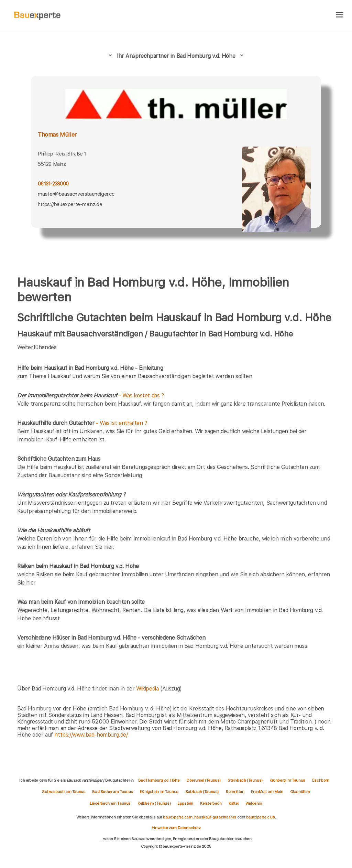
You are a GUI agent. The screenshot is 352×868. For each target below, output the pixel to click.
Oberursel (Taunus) (203, 780)
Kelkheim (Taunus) (154, 803)
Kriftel (234, 803)
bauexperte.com (178, 817)
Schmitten (235, 792)
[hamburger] (340, 15)
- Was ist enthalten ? (82, 423)
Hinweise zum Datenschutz (176, 828)
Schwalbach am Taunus (64, 792)
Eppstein (185, 803)
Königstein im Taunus (159, 792)
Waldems (254, 803)
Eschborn (321, 780)
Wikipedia (148, 689)
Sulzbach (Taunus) (202, 792)
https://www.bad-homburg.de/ (91, 735)
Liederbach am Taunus (110, 803)
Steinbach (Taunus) (245, 780)
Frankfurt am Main (267, 792)
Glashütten (300, 792)
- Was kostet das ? (91, 395)
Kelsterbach (211, 803)
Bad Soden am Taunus (112, 792)
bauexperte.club (261, 817)
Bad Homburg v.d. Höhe (159, 780)
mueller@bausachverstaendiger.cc (76, 194)
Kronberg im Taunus (287, 780)
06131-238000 (53, 184)
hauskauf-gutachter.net (215, 817)
